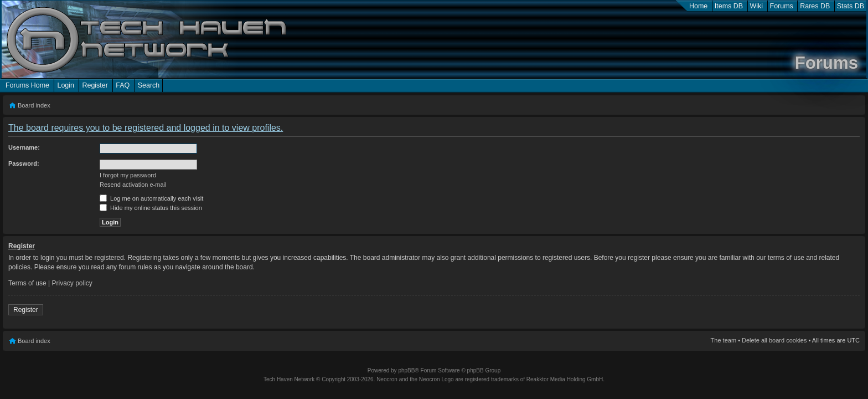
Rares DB (815, 6)
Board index (34, 105)
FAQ (123, 85)
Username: (24, 147)
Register (95, 85)
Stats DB (851, 6)
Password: (24, 163)
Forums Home (27, 85)
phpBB (406, 370)
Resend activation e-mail (133, 185)
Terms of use (27, 283)
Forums (782, 6)
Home (698, 6)
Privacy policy (72, 283)
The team (724, 340)
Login (66, 85)
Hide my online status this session (151, 208)
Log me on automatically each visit (151, 198)
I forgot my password (128, 175)
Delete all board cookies (774, 340)
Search (149, 85)
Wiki (757, 6)
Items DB (729, 6)
